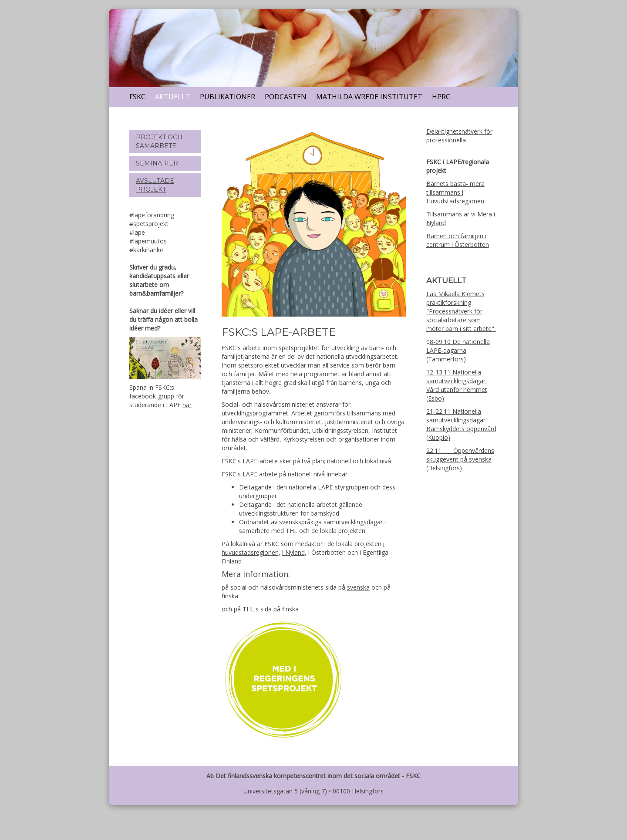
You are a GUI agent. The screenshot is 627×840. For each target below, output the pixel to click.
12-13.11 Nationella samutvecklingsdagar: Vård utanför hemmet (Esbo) (457, 385)
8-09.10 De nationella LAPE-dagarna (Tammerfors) (458, 350)
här (187, 405)
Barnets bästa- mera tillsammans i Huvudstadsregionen (455, 192)
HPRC (441, 97)
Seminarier (157, 163)
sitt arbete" (479, 329)
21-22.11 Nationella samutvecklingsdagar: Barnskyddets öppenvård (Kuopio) (461, 424)
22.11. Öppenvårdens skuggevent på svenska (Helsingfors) (460, 459)
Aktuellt (173, 97)
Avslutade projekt (155, 185)
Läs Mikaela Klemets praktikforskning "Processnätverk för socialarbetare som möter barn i (455, 311)
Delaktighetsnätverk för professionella (459, 136)
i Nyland (293, 552)
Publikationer (228, 97)
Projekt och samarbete (159, 142)
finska (230, 596)
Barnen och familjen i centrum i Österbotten (458, 240)
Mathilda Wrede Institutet (369, 97)
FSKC (137, 97)
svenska (358, 587)
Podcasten (286, 97)
